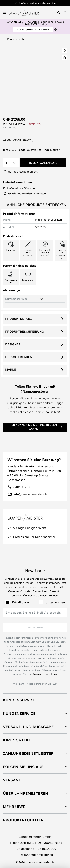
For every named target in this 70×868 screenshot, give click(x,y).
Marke (11, 370)
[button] (64, 50)
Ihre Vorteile (17, 740)
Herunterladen (19, 357)
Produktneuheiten (23, 820)
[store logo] (26, 13)
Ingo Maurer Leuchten (48, 220)
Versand (12, 780)
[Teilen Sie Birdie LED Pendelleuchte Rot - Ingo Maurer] (64, 57)
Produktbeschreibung (25, 332)
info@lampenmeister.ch (30, 494)
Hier (44, 24)
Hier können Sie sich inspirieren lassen (33, 427)
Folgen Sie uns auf (23, 767)
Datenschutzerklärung (45, 674)
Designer (13, 344)
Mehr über (14, 807)
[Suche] (59, 13)
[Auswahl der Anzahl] (11, 163)
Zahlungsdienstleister (28, 753)
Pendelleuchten (17, 39)
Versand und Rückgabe (28, 727)
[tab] (35, 700)
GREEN (33, 29)
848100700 (22, 487)
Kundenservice (19, 700)
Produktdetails (19, 319)
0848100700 (47, 849)
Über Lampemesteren (26, 793)
